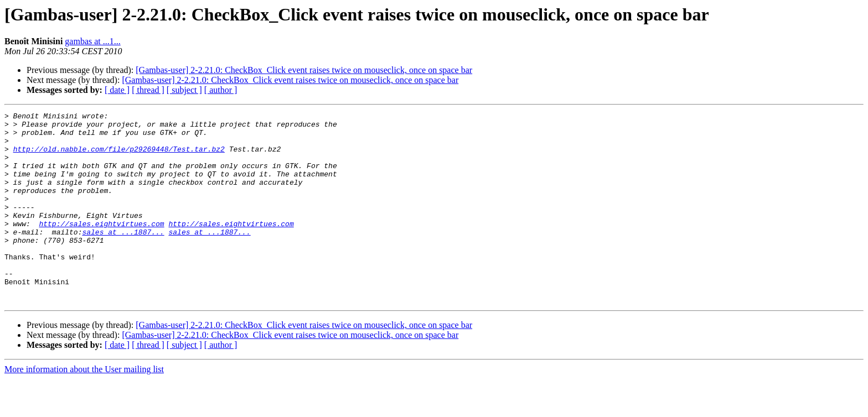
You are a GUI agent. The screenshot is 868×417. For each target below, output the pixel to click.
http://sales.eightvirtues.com (101, 247)
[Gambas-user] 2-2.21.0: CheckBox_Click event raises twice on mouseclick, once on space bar (304, 70)
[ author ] (221, 90)
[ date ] (117, 90)
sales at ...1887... (123, 257)
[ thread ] (148, 90)
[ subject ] (184, 90)
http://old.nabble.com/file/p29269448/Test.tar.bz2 (119, 157)
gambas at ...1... (92, 41)
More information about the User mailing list (84, 407)
